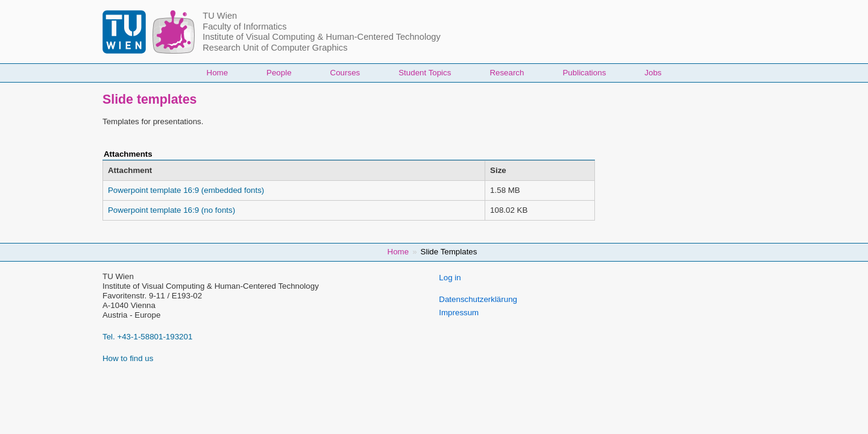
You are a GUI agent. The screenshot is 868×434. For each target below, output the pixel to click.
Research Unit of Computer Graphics (275, 48)
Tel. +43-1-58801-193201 (147, 337)
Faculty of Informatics (244, 27)
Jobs (653, 73)
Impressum (459, 313)
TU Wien (220, 16)
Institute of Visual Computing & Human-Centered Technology (322, 37)
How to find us (128, 358)
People (279, 73)
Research (507, 73)
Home (218, 73)
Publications (584, 73)
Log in (450, 278)
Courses (345, 73)
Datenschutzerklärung (478, 299)
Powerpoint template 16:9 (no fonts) (171, 210)
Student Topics (425, 73)
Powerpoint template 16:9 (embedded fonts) (186, 190)
